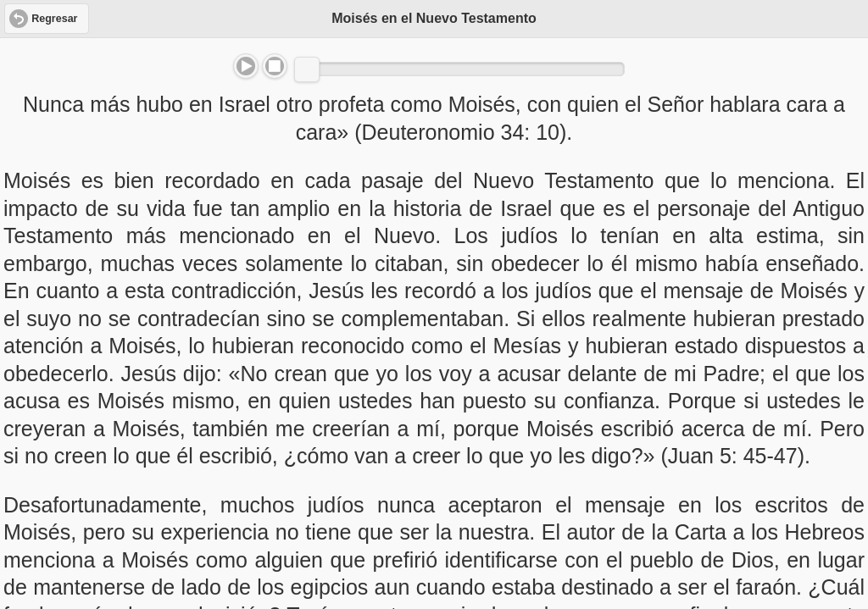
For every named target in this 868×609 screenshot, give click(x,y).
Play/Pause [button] (246, 66)
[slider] (307, 69)
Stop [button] (275, 66)
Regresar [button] (54, 19)
